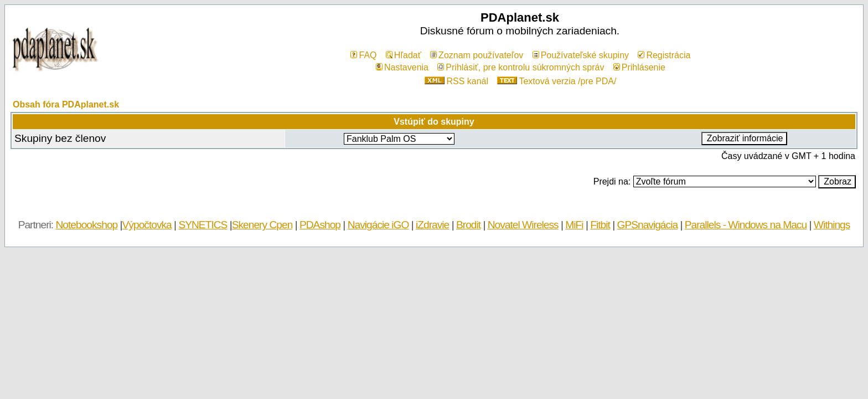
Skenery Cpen (262, 225)
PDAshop (320, 225)
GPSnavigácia (647, 225)
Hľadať (404, 55)
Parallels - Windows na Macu (746, 225)
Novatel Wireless (523, 225)
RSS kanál (456, 81)
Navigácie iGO (378, 225)
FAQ (363, 55)
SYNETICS (203, 225)
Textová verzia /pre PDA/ (557, 81)
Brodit (468, 225)
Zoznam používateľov (477, 55)
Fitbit (600, 225)
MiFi (574, 225)
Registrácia (664, 55)
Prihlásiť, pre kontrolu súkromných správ (521, 67)
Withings (832, 225)
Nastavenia (402, 67)
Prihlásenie (639, 67)
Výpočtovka (147, 225)
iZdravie (432, 225)
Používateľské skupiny (581, 55)
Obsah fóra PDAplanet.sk (66, 104)
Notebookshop (86, 225)
